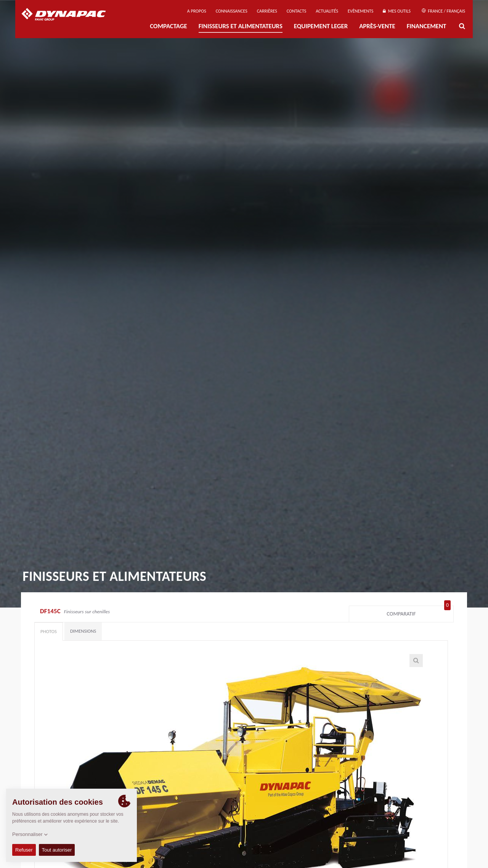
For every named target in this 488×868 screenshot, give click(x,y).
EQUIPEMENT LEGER (321, 26)
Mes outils (397, 11)
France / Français (443, 11)
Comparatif (419, 612)
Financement (427, 26)
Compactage (168, 26)
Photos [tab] (49, 631)
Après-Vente (377, 26)
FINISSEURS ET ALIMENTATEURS (241, 26)
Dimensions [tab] (83, 631)
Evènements (360, 11)
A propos (197, 11)
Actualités (327, 11)
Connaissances (232, 11)
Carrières (267, 11)
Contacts (297, 11)
